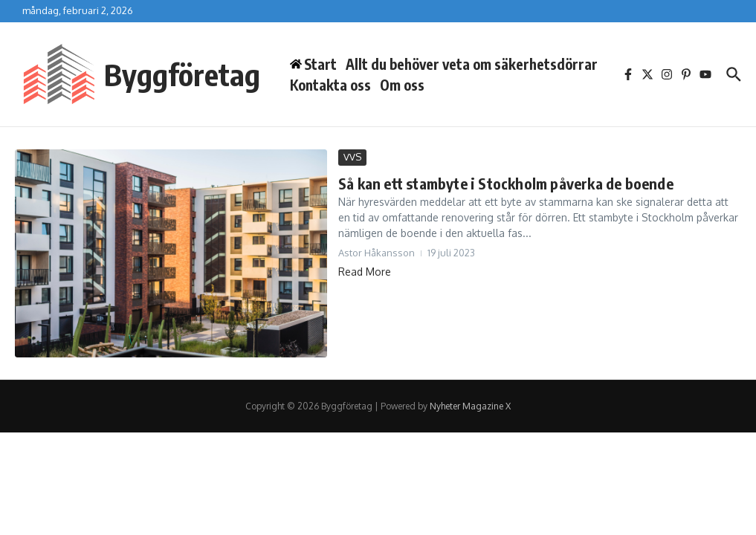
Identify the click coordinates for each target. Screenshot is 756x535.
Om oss (402, 85)
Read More (365, 272)
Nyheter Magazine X (470, 406)
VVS (352, 157)
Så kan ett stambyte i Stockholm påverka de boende (506, 183)
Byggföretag (182, 74)
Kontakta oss (330, 85)
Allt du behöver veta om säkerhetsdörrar (472, 64)
